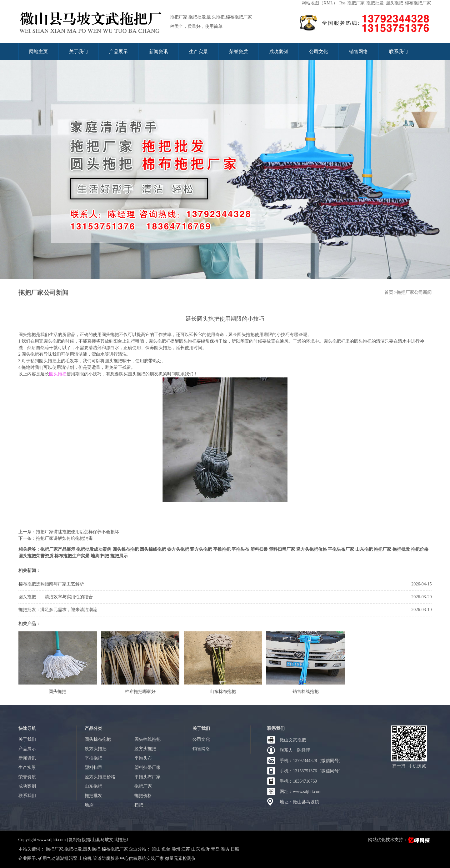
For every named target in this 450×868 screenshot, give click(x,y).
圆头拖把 (394, 3)
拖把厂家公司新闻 (43, 293)
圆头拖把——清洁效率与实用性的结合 (56, 597)
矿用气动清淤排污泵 (58, 858)
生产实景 (198, 52)
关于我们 (78, 52)
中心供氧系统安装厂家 (142, 858)
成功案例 (278, 52)
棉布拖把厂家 (418, 3)
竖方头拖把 (201, 549)
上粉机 (85, 858)
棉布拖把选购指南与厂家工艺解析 (51, 584)
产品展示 (118, 52)
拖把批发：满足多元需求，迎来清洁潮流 (58, 610)
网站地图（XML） (320, 3)
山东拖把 (364, 549)
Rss (342, 3)
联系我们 (398, 52)
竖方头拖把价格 (312, 549)
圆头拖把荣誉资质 (36, 556)
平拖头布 (240, 549)
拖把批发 (375, 3)
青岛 (216, 849)
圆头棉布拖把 (126, 549)
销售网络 (358, 52)
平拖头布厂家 (341, 549)
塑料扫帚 (259, 549)
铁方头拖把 (178, 549)
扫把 (105, 556)
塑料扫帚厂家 (282, 549)
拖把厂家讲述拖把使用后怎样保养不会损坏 (77, 532)
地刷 (95, 556)
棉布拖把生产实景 (72, 556)
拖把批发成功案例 (94, 549)
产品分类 (93, 728)
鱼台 (167, 849)
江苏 (186, 849)
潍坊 (226, 849)
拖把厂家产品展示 (58, 549)
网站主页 (38, 52)
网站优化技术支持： (400, 840)
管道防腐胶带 (106, 858)
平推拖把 (222, 549)
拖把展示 (119, 556)
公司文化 (318, 52)
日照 (235, 849)
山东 (196, 849)
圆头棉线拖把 (153, 549)
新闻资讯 (158, 52)
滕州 (177, 849)
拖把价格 (420, 549)
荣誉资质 (238, 52)
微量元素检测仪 (180, 858)
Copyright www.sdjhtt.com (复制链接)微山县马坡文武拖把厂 (75, 840)
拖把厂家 (356, 3)
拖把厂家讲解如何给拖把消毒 (64, 538)
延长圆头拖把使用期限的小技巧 (225, 319)
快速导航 (27, 728)
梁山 (157, 849)
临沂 (206, 849)
